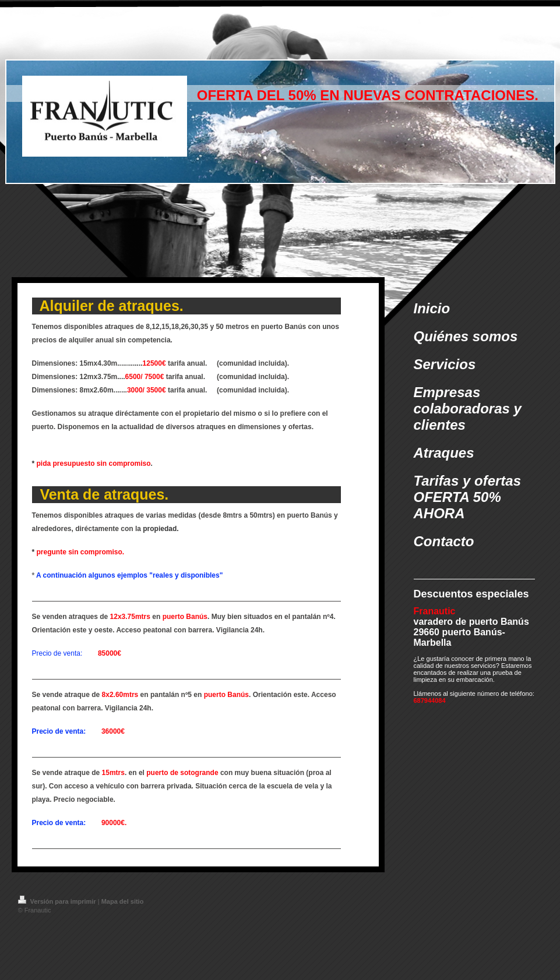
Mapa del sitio (123, 901)
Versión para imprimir (58, 901)
